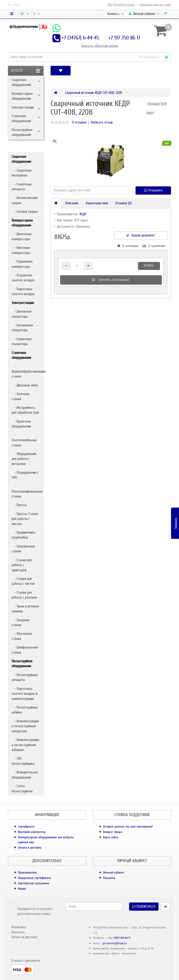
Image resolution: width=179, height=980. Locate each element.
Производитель (28, 872)
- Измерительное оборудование (25, 775)
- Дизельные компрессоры (22, 236)
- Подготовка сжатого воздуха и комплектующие (24, 694)
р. (116, 14)
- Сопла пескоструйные (22, 788)
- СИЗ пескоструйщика (23, 761)
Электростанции (23, 107)
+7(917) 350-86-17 (122, 938)
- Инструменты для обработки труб (25, 410)
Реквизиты (19, 927)
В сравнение (154, 246)
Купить (149, 266)
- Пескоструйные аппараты (25, 677)
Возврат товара (113, 832)
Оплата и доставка (30, 848)
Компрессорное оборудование (22, 96)
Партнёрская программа (34, 883)
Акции (22, 889)
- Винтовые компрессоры (21, 250)
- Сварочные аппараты (22, 187)
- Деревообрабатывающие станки (28, 372)
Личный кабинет (114, 872)
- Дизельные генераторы (22, 314)
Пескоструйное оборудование (22, 132)
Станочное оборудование (21, 118)
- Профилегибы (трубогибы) (23, 535)
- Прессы (19, 505)
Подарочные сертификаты (34, 878)
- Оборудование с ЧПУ (25, 475)
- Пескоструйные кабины (25, 710)
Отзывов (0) (124, 203)
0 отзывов (79, 122)
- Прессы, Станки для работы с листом (25, 519)
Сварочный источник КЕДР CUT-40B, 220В (94, 93)
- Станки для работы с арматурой (22, 565)
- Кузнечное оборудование (21, 424)
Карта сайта (110, 837)
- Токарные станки (21, 622)
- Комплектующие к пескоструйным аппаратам (25, 726)
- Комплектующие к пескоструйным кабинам (25, 745)
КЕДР (83, 214)
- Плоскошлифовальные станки (27, 491)
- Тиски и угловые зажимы (25, 609)
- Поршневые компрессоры (22, 264)
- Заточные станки (21, 396)
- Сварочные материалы (22, 173)
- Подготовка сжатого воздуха (23, 291)
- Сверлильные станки (23, 549)
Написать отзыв (102, 122)
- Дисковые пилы (25, 385)
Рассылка (109, 878)
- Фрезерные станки (22, 636)
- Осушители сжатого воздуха (23, 278)
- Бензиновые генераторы (22, 328)
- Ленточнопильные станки (24, 440)
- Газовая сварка (25, 212)
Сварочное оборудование (21, 82)
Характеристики (97, 203)
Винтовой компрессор (32, 832)
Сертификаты (26, 827)
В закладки (128, 246)
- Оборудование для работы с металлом (24, 459)
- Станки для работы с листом (23, 581)
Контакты (18, 932)
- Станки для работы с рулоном (24, 595)
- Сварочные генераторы (22, 341)
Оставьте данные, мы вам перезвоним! (128, 827)
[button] (156, 71)
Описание (72, 203)
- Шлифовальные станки (25, 650)
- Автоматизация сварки (25, 200)
